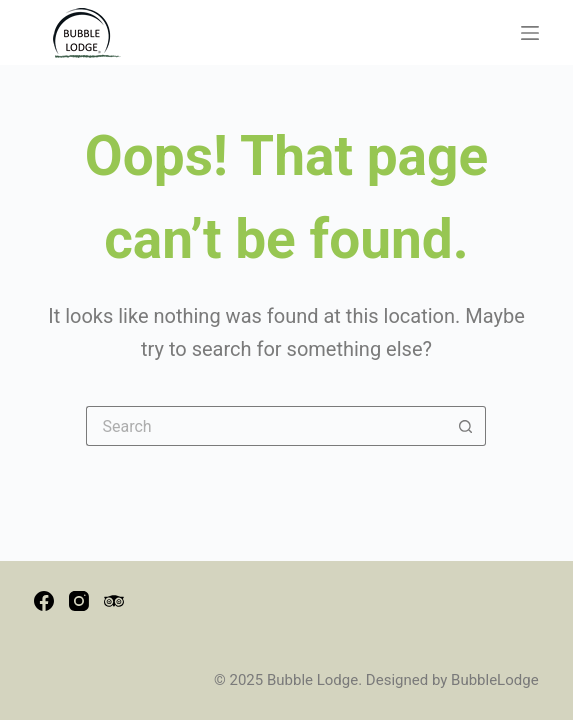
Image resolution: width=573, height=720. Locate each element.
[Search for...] (266, 426)
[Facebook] (44, 601)
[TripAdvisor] (114, 601)
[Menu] (530, 33)
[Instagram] (79, 601)
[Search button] (466, 426)
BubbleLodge (495, 680)
